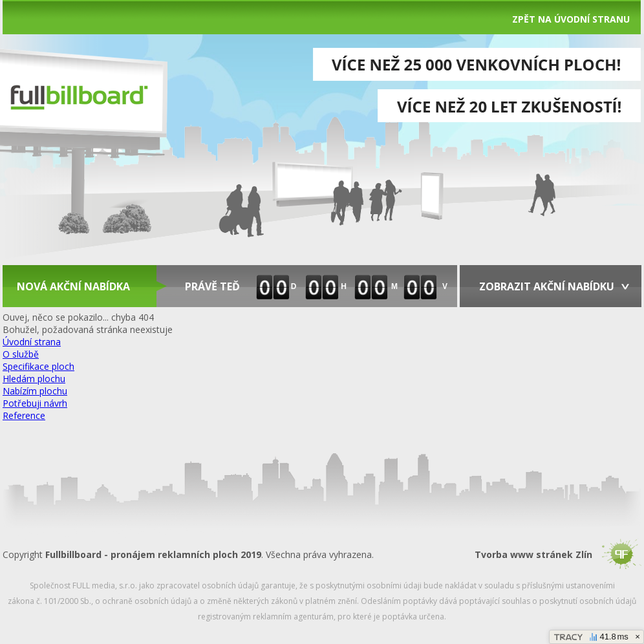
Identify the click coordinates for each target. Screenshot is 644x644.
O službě (21, 354)
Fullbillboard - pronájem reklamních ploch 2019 (153, 554)
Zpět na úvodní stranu (571, 19)
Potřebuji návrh (35, 403)
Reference (24, 415)
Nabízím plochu (35, 391)
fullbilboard (79, 96)
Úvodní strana (32, 342)
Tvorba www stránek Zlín (533, 554)
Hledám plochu (34, 379)
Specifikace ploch (38, 366)
